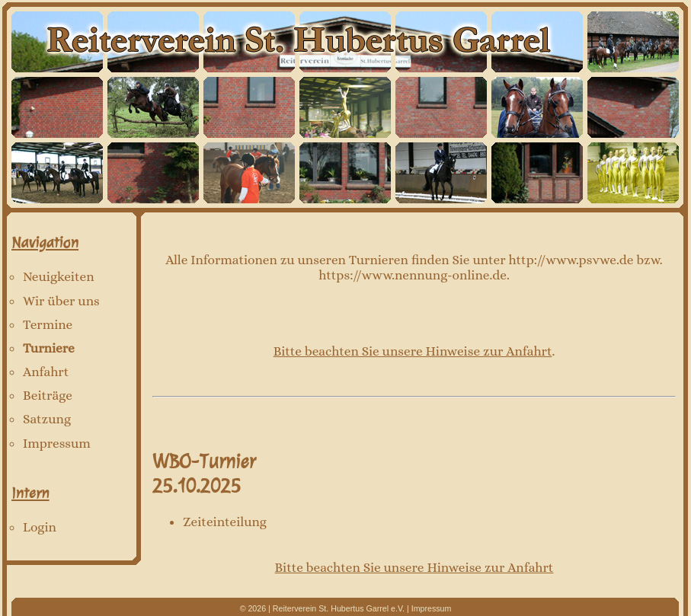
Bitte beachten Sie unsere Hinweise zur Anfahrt (413, 351)
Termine (48, 324)
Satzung (47, 419)
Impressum (57, 443)
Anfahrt (46, 372)
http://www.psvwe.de (571, 260)
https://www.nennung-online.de (413, 275)
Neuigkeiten (59, 276)
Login (40, 527)
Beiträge (48, 395)
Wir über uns (61, 301)
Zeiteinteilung (225, 522)
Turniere (49, 348)
